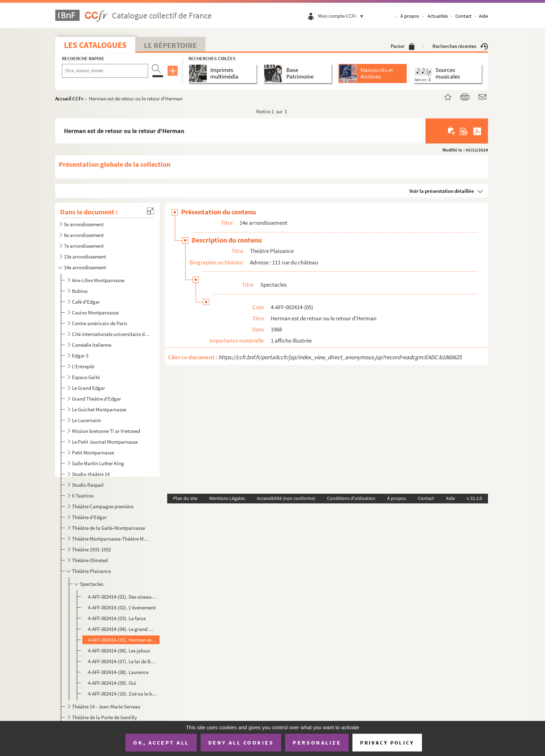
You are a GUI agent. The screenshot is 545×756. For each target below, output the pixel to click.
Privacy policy (387, 743)
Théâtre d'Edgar (89, 517)
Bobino (80, 291)
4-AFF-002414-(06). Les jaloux (119, 651)
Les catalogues (95, 45)
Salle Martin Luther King (98, 463)
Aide (483, 16)
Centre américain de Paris (100, 323)
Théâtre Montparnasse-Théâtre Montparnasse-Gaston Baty (111, 539)
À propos (410, 16)
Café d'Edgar (86, 302)
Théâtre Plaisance (91, 571)
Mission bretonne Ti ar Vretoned (106, 431)
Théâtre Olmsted (90, 560)
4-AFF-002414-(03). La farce (117, 618)
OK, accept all (161, 742)
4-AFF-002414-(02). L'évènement (122, 607)
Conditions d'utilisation (351, 498)
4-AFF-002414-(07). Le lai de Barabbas (123, 661)
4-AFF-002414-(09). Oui (112, 683)
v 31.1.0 (474, 498)
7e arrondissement (84, 246)
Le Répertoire (170, 45)
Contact (463, 16)
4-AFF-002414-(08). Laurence (118, 672)
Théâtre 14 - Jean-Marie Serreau (106, 706)
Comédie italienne (92, 345)
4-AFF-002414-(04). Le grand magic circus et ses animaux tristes (123, 629)
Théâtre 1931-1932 (91, 549)
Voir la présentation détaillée (442, 191)
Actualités (438, 16)
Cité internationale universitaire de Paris (111, 334)
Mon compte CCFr (342, 16)
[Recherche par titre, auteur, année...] (105, 71)
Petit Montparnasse (93, 453)
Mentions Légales (227, 498)
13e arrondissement (85, 257)
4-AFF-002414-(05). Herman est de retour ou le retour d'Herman (123, 640)
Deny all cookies (241, 742)
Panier (403, 46)
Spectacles (92, 584)
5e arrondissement (84, 224)
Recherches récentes (460, 46)
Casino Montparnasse (95, 313)
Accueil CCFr (69, 98)
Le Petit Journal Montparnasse (105, 442)
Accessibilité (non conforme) (286, 498)
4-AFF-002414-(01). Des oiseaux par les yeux (123, 597)
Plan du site (185, 498)
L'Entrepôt (83, 366)
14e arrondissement (85, 267)
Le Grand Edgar (88, 388)
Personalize (317, 742)
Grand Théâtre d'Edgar (96, 399)
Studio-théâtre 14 (91, 474)
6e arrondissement (84, 235)
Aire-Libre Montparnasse (98, 280)
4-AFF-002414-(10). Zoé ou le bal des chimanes (123, 694)
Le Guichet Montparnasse (99, 409)
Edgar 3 (80, 356)
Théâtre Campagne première (103, 506)
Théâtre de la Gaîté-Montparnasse (108, 528)
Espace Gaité (86, 377)
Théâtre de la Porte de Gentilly (104, 717)
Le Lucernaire (86, 420)
